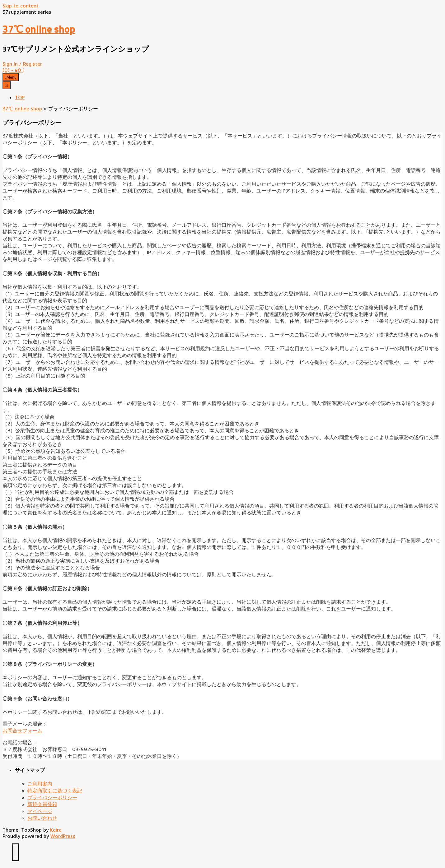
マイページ (40, 811)
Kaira (56, 830)
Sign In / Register (22, 64)
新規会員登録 (42, 804)
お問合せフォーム (22, 731)
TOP (20, 97)
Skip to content (21, 6)
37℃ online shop (39, 29)
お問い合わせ (42, 818)
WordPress (63, 836)
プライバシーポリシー (52, 797)
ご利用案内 (40, 784)
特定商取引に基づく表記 (55, 791)
